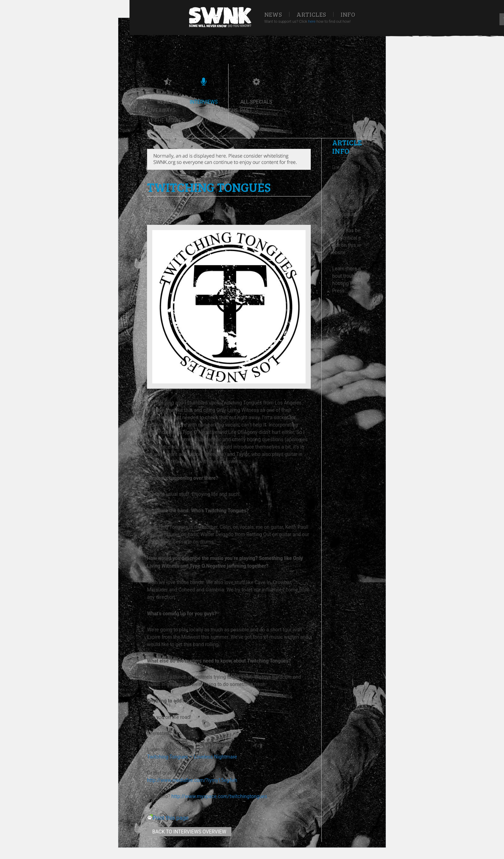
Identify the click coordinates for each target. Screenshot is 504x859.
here (312, 22)
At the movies (166, 120)
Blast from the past (224, 110)
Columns (208, 120)
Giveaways (161, 110)
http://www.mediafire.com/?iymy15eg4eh (192, 780)
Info (348, 14)
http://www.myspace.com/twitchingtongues (219, 796)
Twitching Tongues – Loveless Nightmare (192, 757)
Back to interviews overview (189, 832)
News (273, 14)
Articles (311, 14)
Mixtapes (160, 131)
